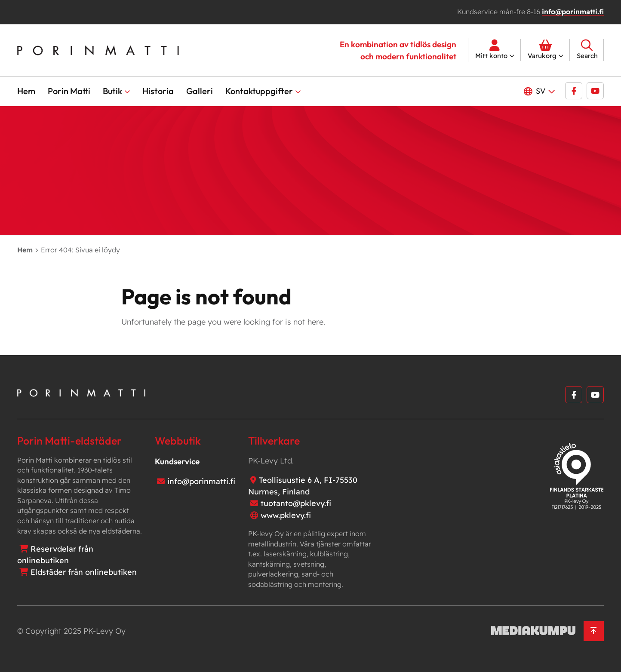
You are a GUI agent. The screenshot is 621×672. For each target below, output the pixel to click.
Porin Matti (69, 91)
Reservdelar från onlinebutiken (55, 555)
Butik (112, 91)
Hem (26, 91)
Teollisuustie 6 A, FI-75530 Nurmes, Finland (303, 486)
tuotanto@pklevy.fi (296, 503)
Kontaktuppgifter (259, 91)
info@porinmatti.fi (573, 12)
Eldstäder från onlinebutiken (84, 572)
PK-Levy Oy (105, 631)
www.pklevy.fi (286, 515)
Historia (158, 91)
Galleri (200, 91)
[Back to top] (594, 631)
